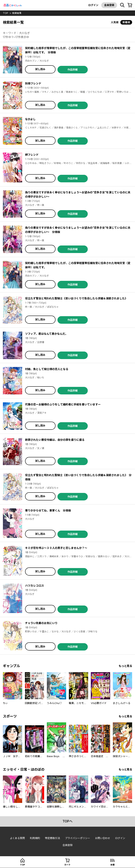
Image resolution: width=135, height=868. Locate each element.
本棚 (112, 865)
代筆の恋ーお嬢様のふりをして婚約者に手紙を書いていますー (63, 404)
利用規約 (35, 838)
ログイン (93, 5)
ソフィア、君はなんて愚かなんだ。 (46, 334)
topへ (67, 821)
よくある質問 (17, 838)
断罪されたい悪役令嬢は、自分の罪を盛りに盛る (55, 440)
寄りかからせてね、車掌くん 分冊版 (48, 510)
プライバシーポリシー (78, 838)
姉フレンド (32, 155)
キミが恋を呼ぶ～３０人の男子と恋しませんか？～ (56, 548)
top (5, 13)
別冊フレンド (33, 83)
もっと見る (125, 666)
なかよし (30, 119)
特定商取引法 (52, 838)
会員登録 (109, 5)
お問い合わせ (103, 838)
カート (67, 865)
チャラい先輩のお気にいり (41, 623)
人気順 (115, 22)
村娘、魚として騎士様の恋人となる (47, 369)
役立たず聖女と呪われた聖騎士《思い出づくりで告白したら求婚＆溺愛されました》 (76, 298)
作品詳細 (73, 70)
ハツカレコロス (35, 586)
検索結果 (17, 13)
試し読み (40, 69)
